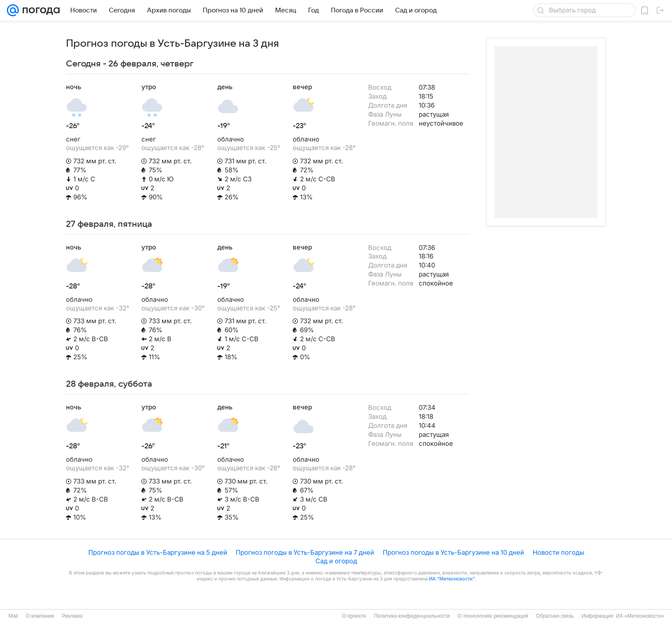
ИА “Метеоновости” (452, 579)
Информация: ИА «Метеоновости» (623, 616)
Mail (13, 616)
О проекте (354, 616)
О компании (40, 616)
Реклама (72, 616)
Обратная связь (555, 616)
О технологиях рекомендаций (493, 616)
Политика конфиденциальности (412, 616)
